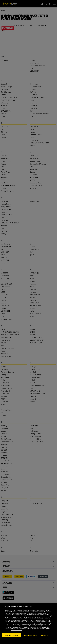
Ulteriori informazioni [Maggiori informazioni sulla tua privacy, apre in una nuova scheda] (16, 640)
